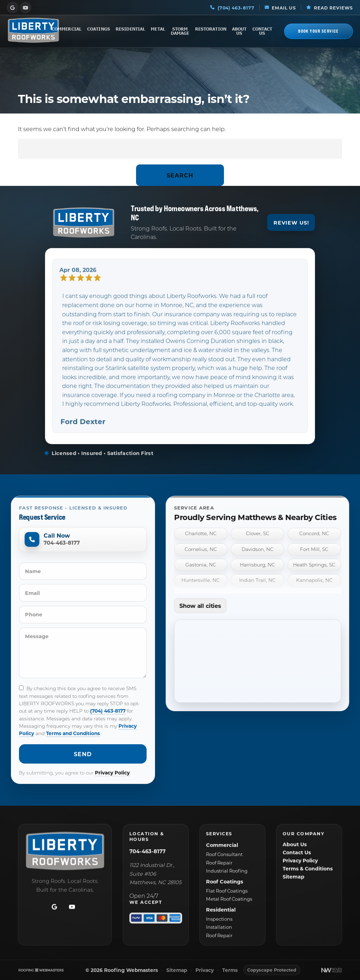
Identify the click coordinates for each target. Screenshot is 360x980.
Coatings (99, 29)
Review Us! (291, 228)
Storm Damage (180, 31)
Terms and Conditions (73, 742)
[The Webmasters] (41, 970)
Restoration (211, 29)
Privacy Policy (112, 782)
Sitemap (177, 970)
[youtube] (25, 7)
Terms (230, 970)
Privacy (205, 970)
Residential (130, 29)
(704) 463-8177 (108, 720)
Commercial (67, 29)
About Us (239, 31)
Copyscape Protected (272, 970)
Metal (158, 29)
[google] (12, 7)
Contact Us (262, 31)
